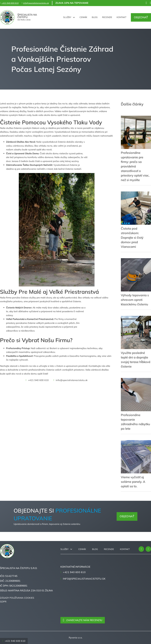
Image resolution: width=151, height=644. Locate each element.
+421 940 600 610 (37, 380)
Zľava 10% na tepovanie (72, 3)
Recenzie (107, 17)
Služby (67, 17)
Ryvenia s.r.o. (76, 638)
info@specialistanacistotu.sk (71, 380)
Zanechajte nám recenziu (83, 620)
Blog (95, 17)
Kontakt (121, 17)
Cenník (83, 17)
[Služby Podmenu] (74, 17)
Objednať (141, 17)
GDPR (3, 602)
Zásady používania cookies (17, 598)
